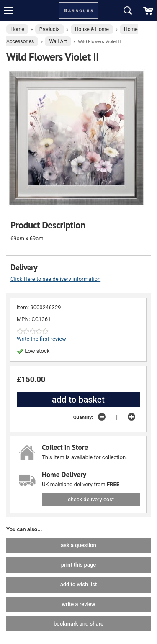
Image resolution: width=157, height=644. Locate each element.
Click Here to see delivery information (55, 279)
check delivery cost (91, 499)
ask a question (78, 545)
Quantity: (83, 417)
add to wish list (78, 584)
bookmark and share (78, 624)
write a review (78, 604)
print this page (78, 565)
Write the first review (41, 339)
